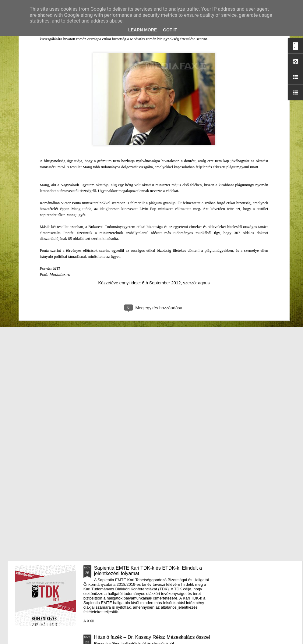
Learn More (143, 30)
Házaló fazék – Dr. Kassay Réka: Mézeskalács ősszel (152, 637)
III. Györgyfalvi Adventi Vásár (125, 430)
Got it (170, 30)
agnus (204, 179)
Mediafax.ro (60, 171)
